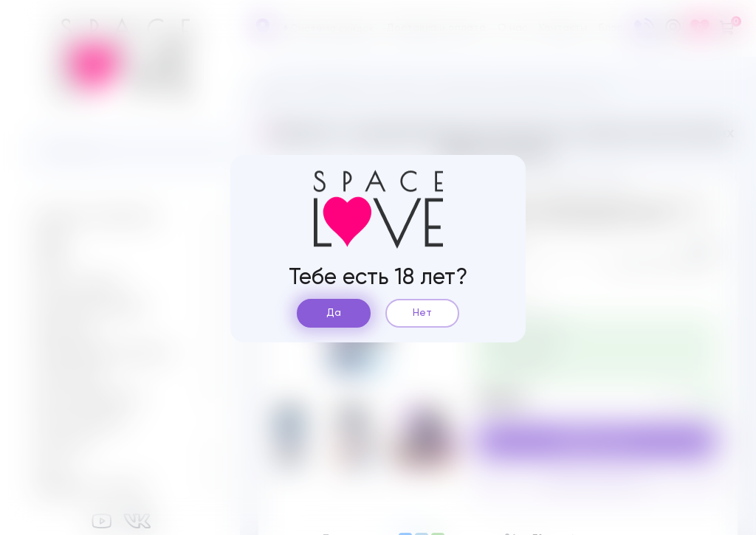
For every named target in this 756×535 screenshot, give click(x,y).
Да (334, 313)
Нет (422, 313)
